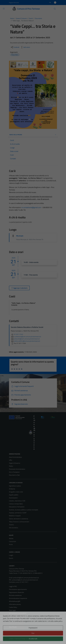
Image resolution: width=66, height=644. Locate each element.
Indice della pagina (33, 135)
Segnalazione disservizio (16, 592)
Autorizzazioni (13, 498)
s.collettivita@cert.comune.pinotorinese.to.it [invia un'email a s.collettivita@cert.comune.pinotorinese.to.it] (26, 337)
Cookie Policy (13, 607)
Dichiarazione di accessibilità (18, 613)
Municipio (20, 236)
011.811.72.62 (17, 334)
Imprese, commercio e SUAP (18, 513)
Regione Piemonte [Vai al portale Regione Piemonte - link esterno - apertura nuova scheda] (14, 3)
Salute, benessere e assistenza (18, 519)
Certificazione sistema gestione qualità (21, 619)
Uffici (11, 460)
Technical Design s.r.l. (22, 639)
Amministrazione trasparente (18, 598)
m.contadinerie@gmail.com (31, 207)
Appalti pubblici (14, 495)
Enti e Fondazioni (14, 472)
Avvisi (11, 544)
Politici (11, 466)
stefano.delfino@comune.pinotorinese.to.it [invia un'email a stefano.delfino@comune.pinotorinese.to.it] (25, 341)
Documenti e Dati (14, 475)
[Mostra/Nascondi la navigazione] (4, 9)
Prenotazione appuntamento (18, 589)
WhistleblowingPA (15, 601)
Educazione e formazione (17, 507)
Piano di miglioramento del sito (18, 616)
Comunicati (12, 541)
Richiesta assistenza (15, 595)
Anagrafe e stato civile (16, 492)
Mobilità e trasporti (15, 516)
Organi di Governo (15, 463)
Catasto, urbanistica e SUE (17, 501)
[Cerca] (55, 9)
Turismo (11, 525)
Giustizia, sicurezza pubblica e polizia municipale (24, 510)
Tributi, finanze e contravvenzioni (19, 522)
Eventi (11, 558)
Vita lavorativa (13, 528)
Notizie (11, 538)
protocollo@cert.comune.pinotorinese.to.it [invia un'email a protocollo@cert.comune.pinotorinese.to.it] (25, 339)
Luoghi (11, 555)
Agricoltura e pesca (15, 486)
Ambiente (12, 489)
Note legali (12, 610)
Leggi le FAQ (13, 586)
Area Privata (13, 627)
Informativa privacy (15, 604)
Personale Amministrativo (17, 469)
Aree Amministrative (15, 457)
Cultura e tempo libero (16, 504)
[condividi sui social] (15, 47)
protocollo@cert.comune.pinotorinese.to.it (26, 578)
